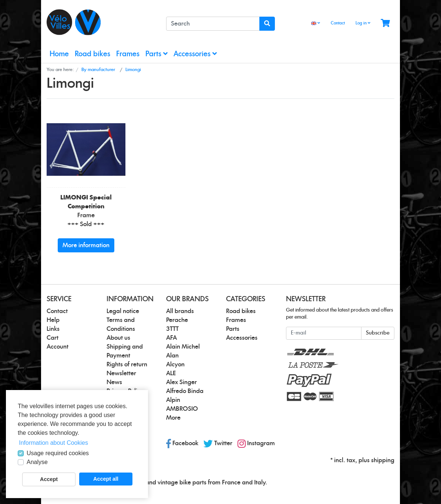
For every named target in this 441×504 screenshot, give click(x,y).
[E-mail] (324, 333)
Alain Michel (183, 347)
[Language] (316, 23)
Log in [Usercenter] (363, 23)
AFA (171, 338)
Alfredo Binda (185, 391)
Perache (177, 320)
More (173, 418)
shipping (383, 460)
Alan (172, 356)
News (114, 382)
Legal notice (123, 311)
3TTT (172, 329)
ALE (171, 373)
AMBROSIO (182, 409)
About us (118, 338)
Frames (128, 54)
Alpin (173, 400)
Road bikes (92, 54)
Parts (156, 54)
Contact (338, 23)
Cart (53, 338)
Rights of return (127, 364)
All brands (180, 311)
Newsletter (121, 373)
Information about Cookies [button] (53, 443)
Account (58, 347)
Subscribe (378, 333)
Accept (49, 479)
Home (59, 54)
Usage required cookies (58, 453)
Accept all (106, 479)
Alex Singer (181, 382)
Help (53, 320)
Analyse (37, 462)
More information (86, 245)
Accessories (195, 54)
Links (53, 329)
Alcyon (175, 364)
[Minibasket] (385, 23)
